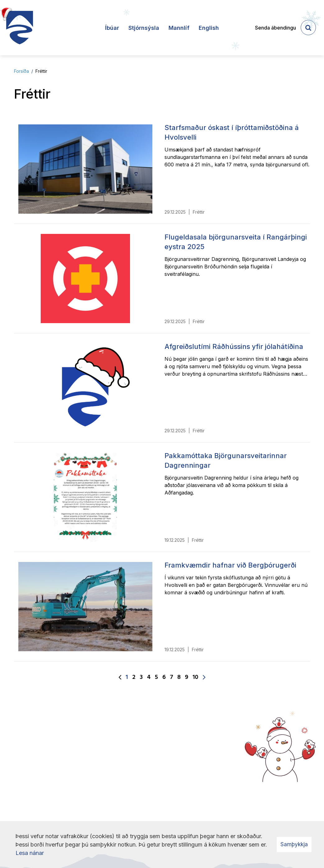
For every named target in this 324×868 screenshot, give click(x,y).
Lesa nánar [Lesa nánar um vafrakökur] (30, 853)
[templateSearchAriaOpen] (308, 28)
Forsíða (21, 71)
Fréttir (41, 71)
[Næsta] (204, 678)
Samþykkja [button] (294, 844)
